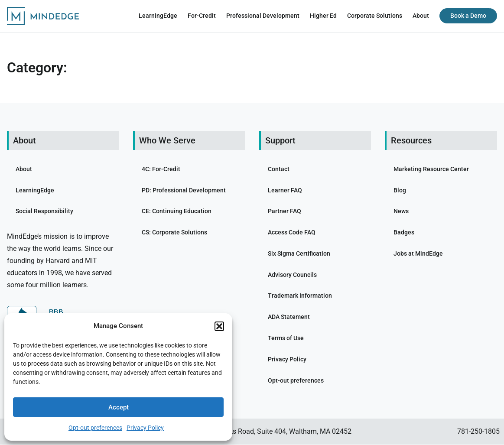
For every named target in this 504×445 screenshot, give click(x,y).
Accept (119, 407)
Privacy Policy (145, 428)
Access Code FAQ (292, 232)
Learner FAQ (285, 190)
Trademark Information (300, 296)
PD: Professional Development (184, 190)
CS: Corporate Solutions (174, 232)
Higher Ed (323, 16)
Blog (400, 190)
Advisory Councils (292, 275)
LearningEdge (158, 16)
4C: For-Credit (161, 169)
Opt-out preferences (95, 428)
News (401, 211)
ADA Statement (289, 317)
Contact (279, 169)
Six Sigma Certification (299, 253)
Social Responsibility (44, 211)
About (421, 16)
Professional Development (263, 16)
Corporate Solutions (375, 16)
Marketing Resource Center (431, 169)
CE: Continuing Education (177, 211)
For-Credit (202, 16)
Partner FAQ (285, 211)
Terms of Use (286, 338)
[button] (219, 326)
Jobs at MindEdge (418, 253)
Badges (404, 232)
